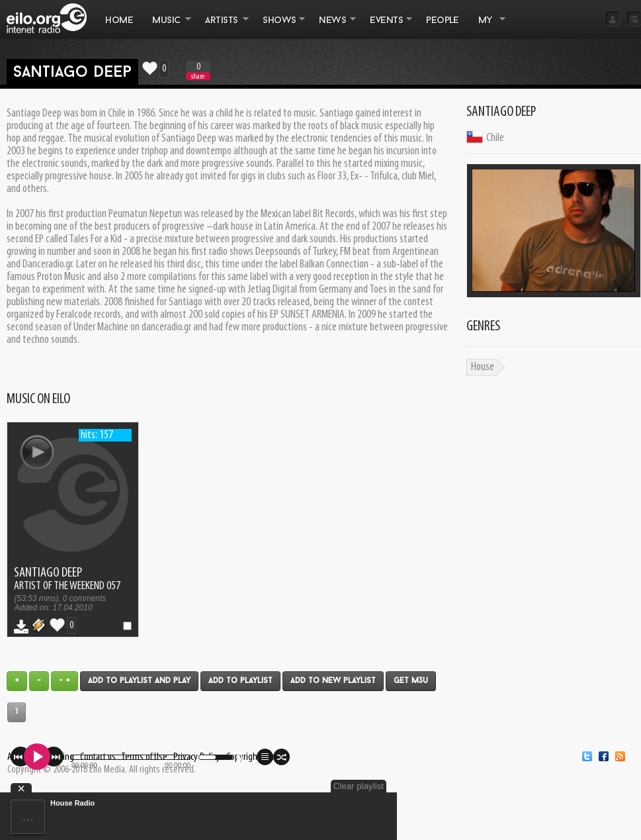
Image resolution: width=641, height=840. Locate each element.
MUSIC (167, 27)
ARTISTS (222, 27)
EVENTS (386, 27)
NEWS (333, 27)
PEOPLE (442, 21)
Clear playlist (359, 786)
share (198, 76)
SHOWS (279, 27)
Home (119, 21)
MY (487, 27)
